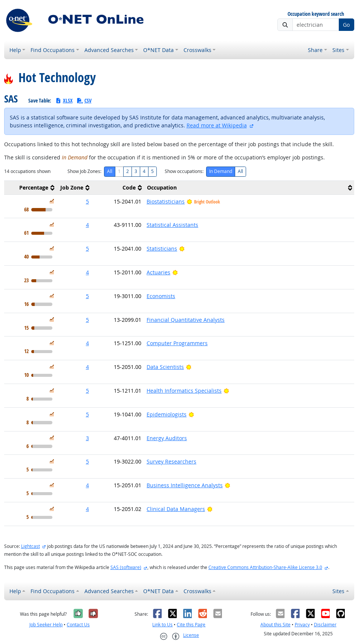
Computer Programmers (177, 343)
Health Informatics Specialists (184, 391)
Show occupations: (184, 171)
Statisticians (162, 249)
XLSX (64, 100)
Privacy (302, 625)
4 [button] (87, 225)
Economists (161, 296)
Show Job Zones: (84, 171)
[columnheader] (30, 187)
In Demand (221, 171)
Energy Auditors (167, 438)
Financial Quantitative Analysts (186, 320)
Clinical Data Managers (176, 509)
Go (346, 25)
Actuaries (158, 272)
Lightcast (31, 546)
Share (315, 50)
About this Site (275, 625)
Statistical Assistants (172, 225)
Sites (338, 50)
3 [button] (87, 438)
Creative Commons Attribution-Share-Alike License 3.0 (265, 567)
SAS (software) (126, 567)
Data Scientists (165, 367)
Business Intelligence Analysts (185, 485)
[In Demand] (52, 201)
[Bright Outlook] (182, 249)
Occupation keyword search (316, 14)
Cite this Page (191, 625)
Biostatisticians (166, 201)
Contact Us (78, 625)
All (110, 171)
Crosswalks (197, 50)
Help (15, 50)
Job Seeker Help (46, 625)
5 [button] (87, 201)
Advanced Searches (109, 50)
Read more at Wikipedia (217, 125)
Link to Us (162, 625)
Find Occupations (53, 50)
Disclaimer (325, 625)
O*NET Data (158, 50)
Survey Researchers (171, 461)
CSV (84, 100)
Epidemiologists (167, 414)
